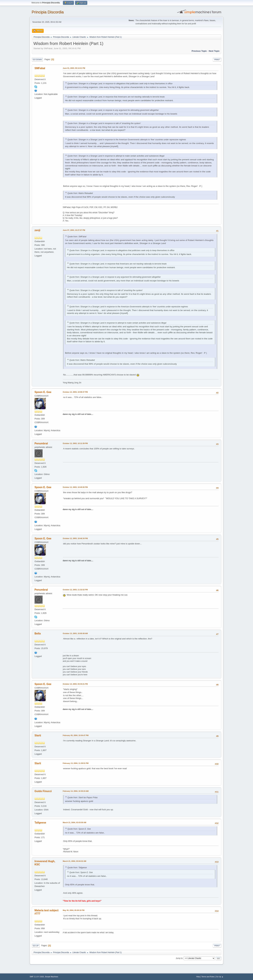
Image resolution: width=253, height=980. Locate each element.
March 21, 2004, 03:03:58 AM (74, 822)
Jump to (179, 958)
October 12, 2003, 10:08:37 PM (75, 392)
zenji (37, 230)
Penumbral (41, 443)
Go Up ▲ (220, 977)
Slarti (38, 735)
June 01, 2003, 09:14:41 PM (74, 68)
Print (217, 60)
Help (198, 977)
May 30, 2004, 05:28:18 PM (74, 910)
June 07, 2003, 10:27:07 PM (74, 230)
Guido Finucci (43, 791)
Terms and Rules (208, 977)
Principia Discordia (48, 12)
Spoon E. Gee (43, 392)
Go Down (37, 60)
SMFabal (40, 68)
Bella (38, 633)
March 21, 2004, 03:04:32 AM (74, 861)
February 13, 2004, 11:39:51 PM (76, 763)
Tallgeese (40, 823)
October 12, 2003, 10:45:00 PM (75, 487)
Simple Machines (51, 977)
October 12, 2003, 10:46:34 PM (75, 538)
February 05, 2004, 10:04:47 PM (76, 735)
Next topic (214, 51)
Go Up (36, 946)
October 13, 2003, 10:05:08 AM (75, 633)
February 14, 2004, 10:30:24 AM (76, 791)
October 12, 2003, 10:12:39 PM (75, 443)
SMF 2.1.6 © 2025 (37, 977)
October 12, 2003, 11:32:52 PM (75, 590)
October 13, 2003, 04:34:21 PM (75, 684)
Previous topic (199, 51)
